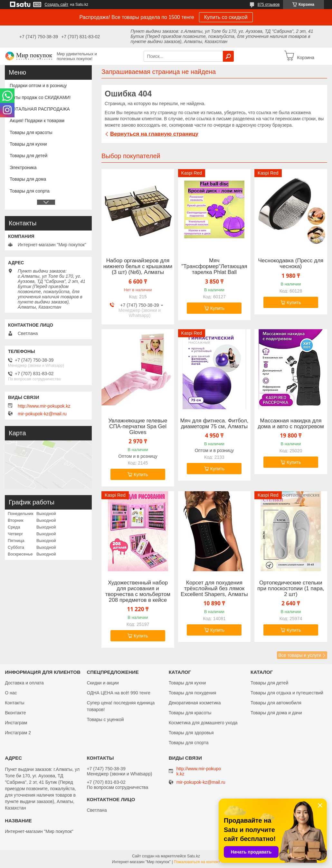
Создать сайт (57, 5)
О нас (11, 693)
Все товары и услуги (300, 655)
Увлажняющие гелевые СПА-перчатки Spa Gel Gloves (138, 427)
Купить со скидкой (226, 17)
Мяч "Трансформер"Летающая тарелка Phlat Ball (214, 267)
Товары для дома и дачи (276, 713)
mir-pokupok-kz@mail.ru (42, 414)
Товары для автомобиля (276, 703)
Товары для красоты (31, 132)
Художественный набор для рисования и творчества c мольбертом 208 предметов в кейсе (138, 592)
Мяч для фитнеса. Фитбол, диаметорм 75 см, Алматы (214, 424)
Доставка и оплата (24, 683)
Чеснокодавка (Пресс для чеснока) (291, 264)
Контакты (14, 703)
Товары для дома (28, 179)
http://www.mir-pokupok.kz (44, 406)
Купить (217, 308)
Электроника (23, 167)
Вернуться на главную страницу (154, 134)
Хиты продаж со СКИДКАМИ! (40, 97)
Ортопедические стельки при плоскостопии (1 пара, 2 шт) (291, 589)
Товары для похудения (193, 693)
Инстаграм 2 (18, 733)
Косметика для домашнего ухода (203, 723)
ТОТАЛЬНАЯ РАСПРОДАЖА (40, 109)
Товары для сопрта (30, 191)
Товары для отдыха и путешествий (287, 693)
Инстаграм (16, 723)
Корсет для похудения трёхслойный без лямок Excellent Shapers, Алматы (214, 589)
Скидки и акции (103, 683)
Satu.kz (194, 856)
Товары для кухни (28, 144)
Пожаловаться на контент (197, 862)
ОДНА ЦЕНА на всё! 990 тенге (118, 693)
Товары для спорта (189, 743)
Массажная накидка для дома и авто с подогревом (291, 424)
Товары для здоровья (191, 733)
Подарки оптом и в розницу (38, 86)
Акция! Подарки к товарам (37, 121)
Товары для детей (28, 156)
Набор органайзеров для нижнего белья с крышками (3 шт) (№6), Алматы (138, 267)
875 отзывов (269, 5)
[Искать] (228, 56)
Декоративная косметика (195, 703)
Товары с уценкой (105, 719)
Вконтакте (15, 713)
